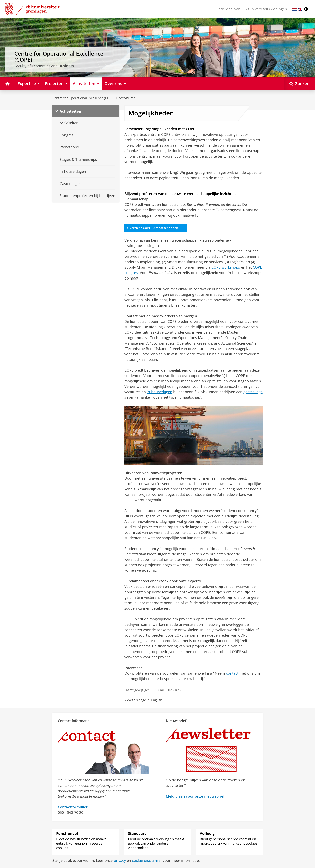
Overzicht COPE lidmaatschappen (157, 228)
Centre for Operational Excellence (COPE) (83, 98)
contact (232, 673)
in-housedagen (160, 392)
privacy (120, 860)
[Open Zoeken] (300, 84)
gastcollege (253, 392)
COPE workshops (226, 267)
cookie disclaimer (147, 860)
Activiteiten (127, 98)
